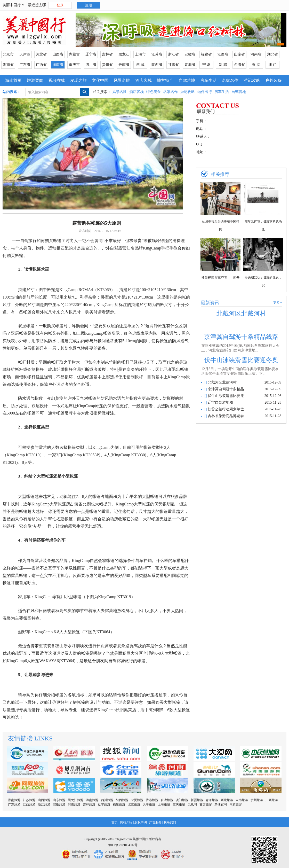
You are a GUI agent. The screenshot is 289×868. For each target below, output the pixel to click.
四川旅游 (107, 800)
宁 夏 (206, 65)
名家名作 (230, 80)
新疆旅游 (197, 800)
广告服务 (155, 822)
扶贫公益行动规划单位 (225, 409)
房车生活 (208, 80)
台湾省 (239, 65)
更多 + (278, 303)
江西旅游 (29, 804)
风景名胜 (122, 80)
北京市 (8, 54)
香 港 (256, 65)
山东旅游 (59, 800)
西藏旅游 (227, 800)
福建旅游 (119, 804)
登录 (60, 5)
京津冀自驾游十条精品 (225, 389)
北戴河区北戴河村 (241, 314)
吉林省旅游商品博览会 (225, 416)
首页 (115, 822)
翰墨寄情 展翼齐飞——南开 (220, 278)
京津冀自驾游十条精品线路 (241, 337)
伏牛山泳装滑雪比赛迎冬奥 (241, 360)
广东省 (25, 65)
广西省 (41, 65)
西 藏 (140, 65)
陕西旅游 (122, 800)
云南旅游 (242, 800)
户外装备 (274, 80)
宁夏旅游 (137, 800)
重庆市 (74, 65)
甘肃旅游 (206, 804)
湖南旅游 (14, 800)
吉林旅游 (89, 804)
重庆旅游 (179, 804)
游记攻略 (252, 80)
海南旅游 (92, 800)
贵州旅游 (257, 800)
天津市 (25, 54)
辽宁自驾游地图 (220, 402)
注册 (89, 5)
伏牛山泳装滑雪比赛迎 (225, 396)
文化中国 (100, 80)
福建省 (206, 54)
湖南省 (8, 65)
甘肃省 (173, 65)
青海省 (190, 65)
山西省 (58, 54)
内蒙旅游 (236, 804)
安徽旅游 (59, 804)
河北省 (41, 54)
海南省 (58, 65)
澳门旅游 (182, 800)
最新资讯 (210, 303)
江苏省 (157, 54)
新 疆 (223, 65)
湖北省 (272, 54)
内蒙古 (74, 54)
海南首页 (13, 80)
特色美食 (154, 92)
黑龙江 (124, 54)
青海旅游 (212, 800)
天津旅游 (149, 804)
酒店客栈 (143, 80)
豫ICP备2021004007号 (123, 845)
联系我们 (170, 822)
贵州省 (107, 65)
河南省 (256, 54)
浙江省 (173, 54)
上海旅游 (164, 804)
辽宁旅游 (104, 804)
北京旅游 (134, 804)
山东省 (239, 54)
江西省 (223, 54)
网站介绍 (126, 822)
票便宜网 (221, 804)
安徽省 (190, 54)
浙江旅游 (44, 804)
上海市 (140, 54)
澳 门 (272, 65)
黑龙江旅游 (76, 800)
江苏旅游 (29, 800)
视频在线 (57, 80)
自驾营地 (187, 80)
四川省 (91, 65)
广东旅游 (14, 804)
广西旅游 (272, 800)
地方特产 (165, 80)
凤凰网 (192, 804)
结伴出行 (205, 92)
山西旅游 (44, 800)
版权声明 (141, 822)
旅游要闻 (35, 80)
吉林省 (107, 54)
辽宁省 (91, 54)
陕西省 (157, 65)
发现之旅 (78, 80)
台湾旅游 (167, 800)
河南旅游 (74, 804)
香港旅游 (152, 800)
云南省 (124, 65)
